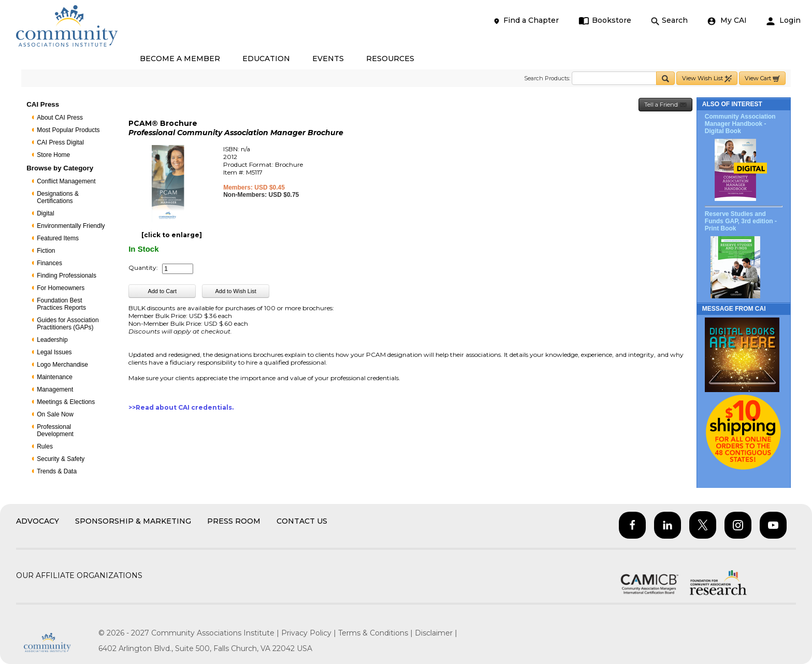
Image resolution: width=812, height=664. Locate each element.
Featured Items (58, 238)
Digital (45, 213)
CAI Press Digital (60, 142)
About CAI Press (60, 118)
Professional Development (55, 430)
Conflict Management (66, 181)
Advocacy (38, 521)
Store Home (53, 155)
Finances (49, 263)
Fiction (46, 251)
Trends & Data (57, 471)
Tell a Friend (665, 105)
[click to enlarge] (172, 235)
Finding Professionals (67, 276)
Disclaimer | (436, 633)
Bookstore (605, 20)
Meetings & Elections (66, 402)
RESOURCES (390, 59)
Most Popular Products (68, 130)
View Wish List (707, 78)
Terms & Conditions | (376, 633)
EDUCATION (266, 59)
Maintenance (55, 377)
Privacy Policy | (310, 633)
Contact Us (302, 521)
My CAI (727, 20)
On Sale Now (55, 414)
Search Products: (547, 78)
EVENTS (328, 59)
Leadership (52, 340)
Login (784, 20)
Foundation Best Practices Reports (61, 304)
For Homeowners (61, 288)
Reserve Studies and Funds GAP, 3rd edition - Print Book (741, 221)
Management (55, 389)
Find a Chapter (526, 20)
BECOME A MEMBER (180, 59)
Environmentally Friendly (71, 226)
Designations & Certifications (58, 197)
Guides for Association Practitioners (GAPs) (68, 324)
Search (669, 20)
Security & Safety (61, 459)
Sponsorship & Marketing (133, 521)
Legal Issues (54, 352)
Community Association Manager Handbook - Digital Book (740, 124)
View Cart (762, 78)
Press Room (234, 521)
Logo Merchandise (62, 365)
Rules (45, 446)
